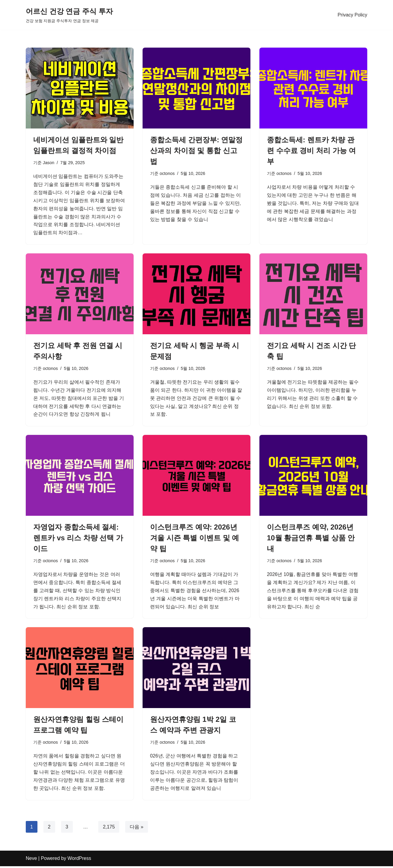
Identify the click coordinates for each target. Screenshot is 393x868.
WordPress (79, 860)
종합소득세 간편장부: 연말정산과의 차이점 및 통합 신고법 (196, 151)
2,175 (109, 829)
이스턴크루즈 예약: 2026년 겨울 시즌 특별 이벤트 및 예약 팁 (195, 539)
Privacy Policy (352, 15)
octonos (167, 173)
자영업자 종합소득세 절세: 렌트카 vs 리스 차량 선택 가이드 (78, 539)
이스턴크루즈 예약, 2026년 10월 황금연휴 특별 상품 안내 (311, 539)
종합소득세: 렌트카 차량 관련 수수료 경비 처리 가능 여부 (311, 151)
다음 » (137, 829)
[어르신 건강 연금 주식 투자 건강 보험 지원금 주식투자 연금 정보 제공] (69, 15)
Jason (49, 163)
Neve (31, 860)
